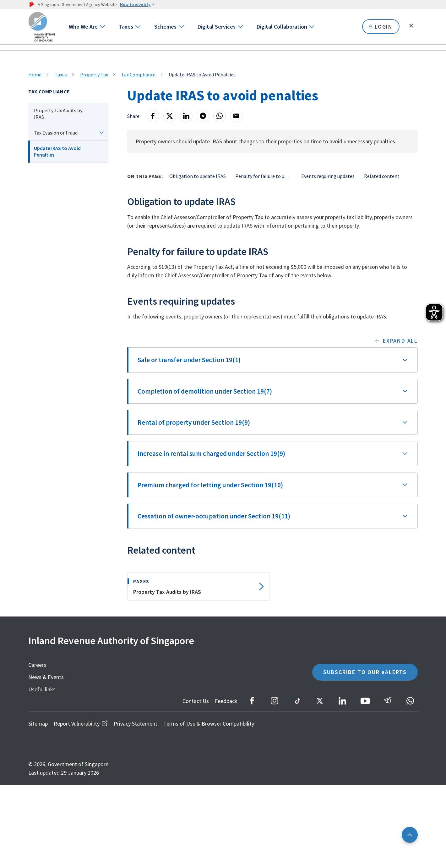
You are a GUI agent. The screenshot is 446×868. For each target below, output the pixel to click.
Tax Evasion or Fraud (56, 133)
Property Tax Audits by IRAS (58, 114)
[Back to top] (410, 835)
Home (35, 75)
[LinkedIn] (186, 116)
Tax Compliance (138, 75)
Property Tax (94, 75)
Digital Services (217, 27)
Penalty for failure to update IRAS (264, 176)
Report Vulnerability (81, 724)
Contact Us (196, 701)
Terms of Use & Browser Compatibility (209, 724)
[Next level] (101, 133)
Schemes (165, 27)
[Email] (236, 116)
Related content (382, 176)
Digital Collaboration (282, 27)
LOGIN (381, 27)
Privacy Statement (136, 724)
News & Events (46, 677)
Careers (37, 665)
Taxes (126, 27)
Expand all (400, 341)
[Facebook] (153, 116)
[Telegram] (203, 116)
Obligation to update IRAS (198, 176)
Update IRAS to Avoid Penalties (57, 151)
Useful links (42, 689)
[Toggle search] (411, 26)
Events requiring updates (328, 176)
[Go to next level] (102, 27)
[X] (170, 116)
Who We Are (83, 27)
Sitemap (38, 724)
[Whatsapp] (220, 116)
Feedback (226, 701)
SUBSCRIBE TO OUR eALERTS (365, 672)
